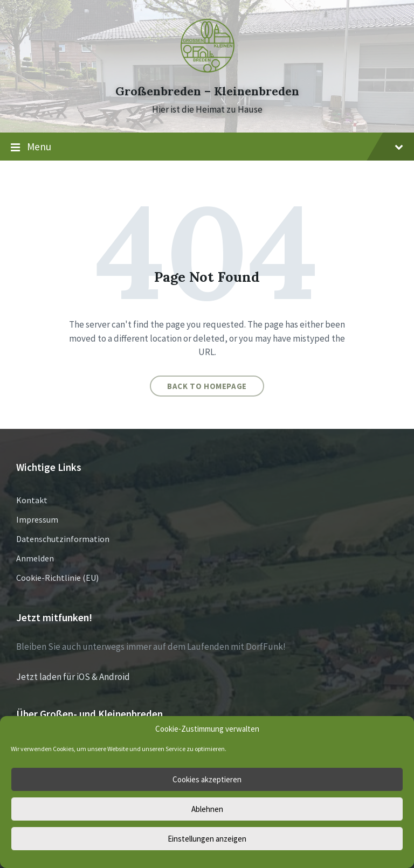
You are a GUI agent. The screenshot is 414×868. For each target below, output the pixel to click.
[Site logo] (207, 72)
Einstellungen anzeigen (207, 839)
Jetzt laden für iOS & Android (73, 677)
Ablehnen (207, 809)
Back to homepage (207, 386)
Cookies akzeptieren (207, 779)
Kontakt (32, 500)
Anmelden (35, 558)
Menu (207, 147)
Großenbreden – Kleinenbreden (207, 91)
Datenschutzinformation (63, 539)
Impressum (37, 519)
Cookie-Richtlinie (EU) (57, 578)
